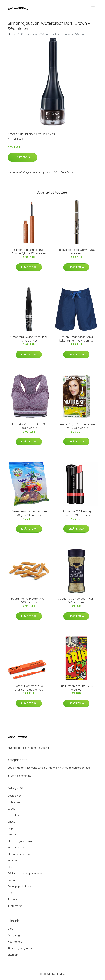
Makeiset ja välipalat (36, 134)
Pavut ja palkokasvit (20, 886)
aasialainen (15, 796)
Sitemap (13, 955)
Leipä (11, 828)
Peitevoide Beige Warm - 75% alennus (76, 252)
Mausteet (13, 860)
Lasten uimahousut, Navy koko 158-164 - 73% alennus (76, 339)
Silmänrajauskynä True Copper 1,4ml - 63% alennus (29, 252)
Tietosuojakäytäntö (20, 948)
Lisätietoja (23, 157)
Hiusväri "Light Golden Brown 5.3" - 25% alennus (76, 426)
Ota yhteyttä (15, 935)
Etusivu (12, 34)
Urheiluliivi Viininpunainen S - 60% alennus (29, 426)
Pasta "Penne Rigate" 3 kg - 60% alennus (29, 600)
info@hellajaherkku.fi (20, 776)
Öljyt (11, 867)
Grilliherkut (14, 802)
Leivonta (13, 835)
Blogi (11, 929)
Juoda (12, 809)
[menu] (93, 8)
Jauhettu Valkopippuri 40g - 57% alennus (76, 600)
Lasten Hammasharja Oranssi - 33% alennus (29, 688)
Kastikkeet (14, 815)
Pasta (11, 880)
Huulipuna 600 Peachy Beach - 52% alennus (76, 513)
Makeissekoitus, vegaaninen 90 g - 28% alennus (29, 513)
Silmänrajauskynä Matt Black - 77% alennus (29, 339)
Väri (52, 134)
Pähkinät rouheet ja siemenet (26, 873)
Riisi (10, 893)
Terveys (13, 899)
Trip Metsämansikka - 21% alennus (76, 688)
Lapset (12, 822)
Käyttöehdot (15, 942)
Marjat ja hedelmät (19, 854)
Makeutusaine (16, 848)
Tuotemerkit (15, 906)
